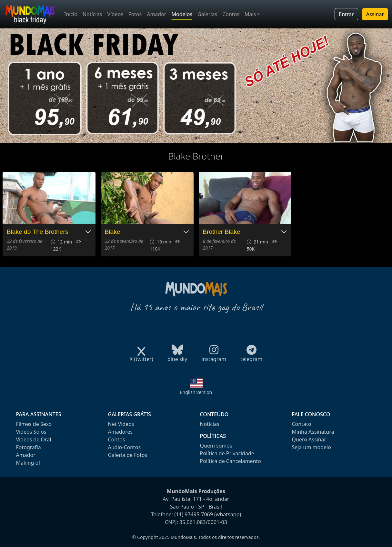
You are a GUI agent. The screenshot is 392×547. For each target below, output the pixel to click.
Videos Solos (31, 432)
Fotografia (29, 447)
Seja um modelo (312, 447)
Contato (302, 424)
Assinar (375, 14)
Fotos (135, 14)
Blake (113, 232)
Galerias (207, 14)
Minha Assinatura (313, 432)
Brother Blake (221, 232)
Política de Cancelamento (231, 461)
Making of (28, 463)
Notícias (92, 14)
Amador (156, 14)
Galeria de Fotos (128, 455)
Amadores (121, 432)
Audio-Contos (125, 447)
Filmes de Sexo (34, 424)
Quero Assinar (309, 439)
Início (71, 14)
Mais (250, 14)
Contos (231, 14)
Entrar (346, 14)
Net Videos (121, 424)
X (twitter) (141, 357)
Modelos (182, 14)
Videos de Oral (34, 439)
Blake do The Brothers (38, 232)
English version (196, 392)
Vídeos (115, 14)
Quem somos (216, 446)
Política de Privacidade (227, 453)
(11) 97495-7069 (194, 514)
